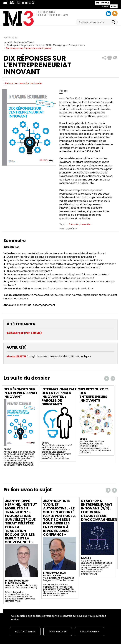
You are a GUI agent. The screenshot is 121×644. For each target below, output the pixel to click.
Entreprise (74, 224)
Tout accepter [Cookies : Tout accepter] (25, 632)
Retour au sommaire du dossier (24, 83)
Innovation (86, 224)
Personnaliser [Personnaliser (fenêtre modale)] (89, 632)
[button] (104, 58)
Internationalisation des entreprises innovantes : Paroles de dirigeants (62, 397)
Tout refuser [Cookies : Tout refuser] (58, 632)
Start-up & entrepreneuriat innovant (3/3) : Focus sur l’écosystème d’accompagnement (100, 510)
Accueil (8, 42)
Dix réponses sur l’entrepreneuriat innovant (21, 393)
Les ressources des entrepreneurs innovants (94, 395)
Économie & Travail (24, 42)
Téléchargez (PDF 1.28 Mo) (24, 333)
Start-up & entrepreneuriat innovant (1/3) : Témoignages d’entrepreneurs (45, 45)
